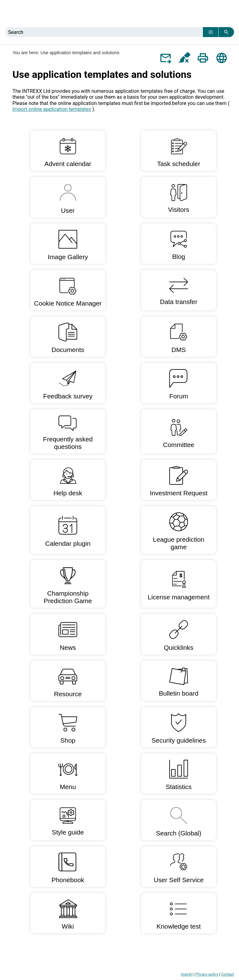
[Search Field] (119, 32)
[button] (211, 32)
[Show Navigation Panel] (231, 14)
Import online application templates (52, 109)
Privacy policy (207, 974)
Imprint (187, 974)
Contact (227, 974)
